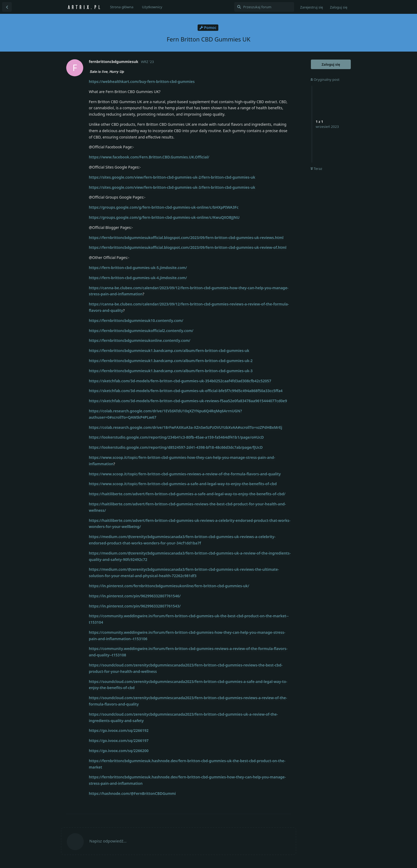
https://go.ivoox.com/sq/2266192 (119, 730)
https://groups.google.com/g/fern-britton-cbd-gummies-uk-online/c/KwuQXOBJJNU (164, 217)
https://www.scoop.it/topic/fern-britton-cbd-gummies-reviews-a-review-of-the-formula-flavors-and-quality (185, 474)
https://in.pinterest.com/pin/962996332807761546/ (135, 596)
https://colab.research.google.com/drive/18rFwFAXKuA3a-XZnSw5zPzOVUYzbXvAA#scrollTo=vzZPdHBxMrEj (185, 427)
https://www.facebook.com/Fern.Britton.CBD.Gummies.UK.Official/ (149, 157)
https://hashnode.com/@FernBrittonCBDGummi (132, 793)
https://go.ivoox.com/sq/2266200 (119, 751)
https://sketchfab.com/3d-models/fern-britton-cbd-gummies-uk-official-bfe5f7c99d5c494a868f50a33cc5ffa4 (186, 391)
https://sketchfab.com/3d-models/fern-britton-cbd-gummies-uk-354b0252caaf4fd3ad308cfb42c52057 (180, 381)
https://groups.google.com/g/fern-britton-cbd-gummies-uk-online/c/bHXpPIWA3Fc (164, 207)
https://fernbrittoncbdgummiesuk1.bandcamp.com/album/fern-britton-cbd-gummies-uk (169, 351)
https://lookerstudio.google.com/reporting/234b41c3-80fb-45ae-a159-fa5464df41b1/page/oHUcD (176, 437)
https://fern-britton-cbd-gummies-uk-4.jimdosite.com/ (138, 278)
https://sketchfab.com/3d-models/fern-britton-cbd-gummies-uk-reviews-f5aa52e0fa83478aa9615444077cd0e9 (188, 401)
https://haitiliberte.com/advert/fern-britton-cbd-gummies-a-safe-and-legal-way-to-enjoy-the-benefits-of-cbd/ (187, 494)
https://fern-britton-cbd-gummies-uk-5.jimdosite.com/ (138, 268)
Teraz (316, 169)
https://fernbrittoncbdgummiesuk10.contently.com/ (136, 320)
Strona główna (122, 7)
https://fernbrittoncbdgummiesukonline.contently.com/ (140, 340)
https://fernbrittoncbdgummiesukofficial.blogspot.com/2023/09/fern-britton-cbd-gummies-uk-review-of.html (188, 247)
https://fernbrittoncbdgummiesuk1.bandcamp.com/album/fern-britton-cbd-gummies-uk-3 (171, 371)
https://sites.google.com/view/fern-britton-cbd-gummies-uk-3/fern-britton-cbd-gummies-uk (172, 187)
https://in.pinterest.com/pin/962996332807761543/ (135, 606)
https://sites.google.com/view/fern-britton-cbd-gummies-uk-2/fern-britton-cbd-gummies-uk (172, 177)
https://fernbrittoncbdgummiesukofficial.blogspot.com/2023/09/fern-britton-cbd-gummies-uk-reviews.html (186, 238)
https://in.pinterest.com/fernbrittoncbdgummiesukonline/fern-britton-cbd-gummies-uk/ (169, 586)
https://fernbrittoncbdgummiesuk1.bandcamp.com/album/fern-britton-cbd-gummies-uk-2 (171, 361)
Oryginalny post (325, 79)
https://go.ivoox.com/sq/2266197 (119, 741)
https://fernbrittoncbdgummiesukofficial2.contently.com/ (141, 331)
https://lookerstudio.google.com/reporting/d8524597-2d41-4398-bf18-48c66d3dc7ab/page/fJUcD (176, 447)
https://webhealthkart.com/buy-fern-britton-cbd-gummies (142, 81)
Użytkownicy (152, 7)
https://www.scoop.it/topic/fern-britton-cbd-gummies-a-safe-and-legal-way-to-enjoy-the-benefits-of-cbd (183, 484)
